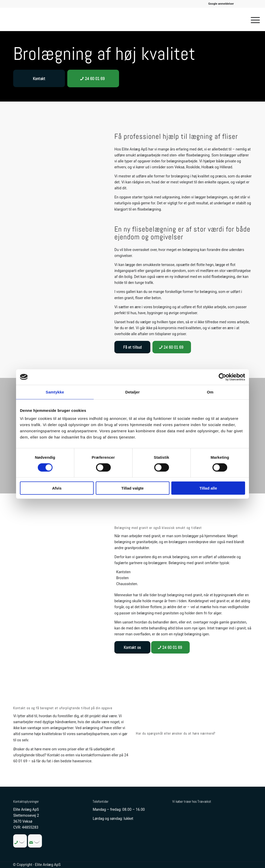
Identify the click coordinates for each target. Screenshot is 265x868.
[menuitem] (221, 4)
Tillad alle (208, 488)
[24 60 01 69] (93, 78)
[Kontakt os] (132, 647)
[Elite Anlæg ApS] (30, 19)
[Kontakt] (39, 78)
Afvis (57, 488)
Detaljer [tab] (132, 392)
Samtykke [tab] (55, 392)
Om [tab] (210, 392)
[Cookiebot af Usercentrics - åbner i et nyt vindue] (222, 377)
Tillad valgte (132, 488)
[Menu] (254, 19)
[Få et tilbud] (132, 347)
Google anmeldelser (221, 4)
